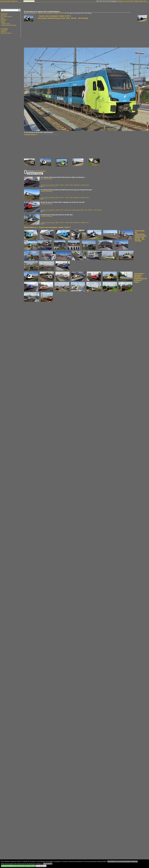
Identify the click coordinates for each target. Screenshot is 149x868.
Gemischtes (4, 30)
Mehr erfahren (48, 864)
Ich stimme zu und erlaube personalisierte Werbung (18, 866)
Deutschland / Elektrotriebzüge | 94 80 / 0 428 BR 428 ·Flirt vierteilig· (63, 18)
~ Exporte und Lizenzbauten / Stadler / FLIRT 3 (54, 16)
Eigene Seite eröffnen (141, 1)
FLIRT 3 (61, 13)
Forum (26, 1)
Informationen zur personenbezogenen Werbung (122, 861)
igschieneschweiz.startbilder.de (9, 1)
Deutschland (4, 14)
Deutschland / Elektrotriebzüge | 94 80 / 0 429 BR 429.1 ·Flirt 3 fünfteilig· (83, 210)
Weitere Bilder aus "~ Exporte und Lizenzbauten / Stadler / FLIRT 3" (47, 227)
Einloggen (120, 1)
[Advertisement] (35, 33)
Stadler (56, 13)
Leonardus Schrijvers (30, 135)
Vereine (3, 22)
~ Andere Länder (5, 24)
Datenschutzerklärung (6, 33)
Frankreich (4, 15)
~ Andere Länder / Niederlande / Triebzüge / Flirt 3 (77, 185)
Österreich (4, 19)
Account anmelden (129, 1)
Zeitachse (3, 32)
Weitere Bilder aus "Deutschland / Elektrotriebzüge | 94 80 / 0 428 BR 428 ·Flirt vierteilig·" (141, 236)
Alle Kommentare (40, 171)
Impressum (31, 1)
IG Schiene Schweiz (6, 17)
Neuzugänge (4, 29)
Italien (2, 18)
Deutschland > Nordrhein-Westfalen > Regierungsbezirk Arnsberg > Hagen (141, 278)
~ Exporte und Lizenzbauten (45, 13)
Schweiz (3, 21)
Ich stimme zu (41, 866)
